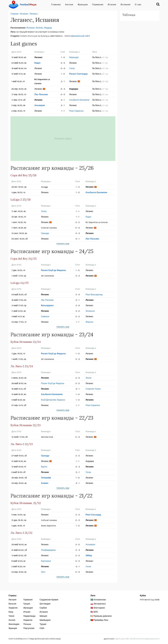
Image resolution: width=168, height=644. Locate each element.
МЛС (96, 612)
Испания (126, 5)
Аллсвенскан (100, 600)
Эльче (88, 378)
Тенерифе (46, 478)
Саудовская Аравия (49, 600)
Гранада (45, 233)
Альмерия (40, 105)
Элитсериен (99, 608)
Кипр (11, 612)
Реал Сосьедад (93, 515)
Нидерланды (29, 616)
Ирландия (28, 608)
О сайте (131, 639)
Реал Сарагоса (76, 111)
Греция (27, 604)
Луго (43, 572)
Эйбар (89, 555)
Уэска (72, 68)
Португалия (29, 628)
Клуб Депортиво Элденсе (53, 400)
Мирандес (74, 57)
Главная (56, 5)
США (42, 628)
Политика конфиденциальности (147, 639)
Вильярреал (47, 305)
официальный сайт (80, 36)
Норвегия (28, 620)
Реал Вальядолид (94, 294)
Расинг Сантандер (78, 74)
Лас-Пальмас (41, 94)
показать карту (63, 139)
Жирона (89, 322)
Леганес (33, 14)
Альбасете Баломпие (79, 100)
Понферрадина (48, 550)
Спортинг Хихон (93, 389)
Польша (27, 624)
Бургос (44, 467)
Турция (43, 624)
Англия (69, 5)
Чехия (11, 616)
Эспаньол (90, 311)
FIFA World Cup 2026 (150, 600)
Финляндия (14, 624)
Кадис (37, 63)
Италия (112, 5)
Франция (83, 5)
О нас (138, 5)
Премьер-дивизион (103, 616)
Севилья (45, 316)
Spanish (124, 639)
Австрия (12, 600)
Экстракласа (100, 604)
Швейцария (45, 620)
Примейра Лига (101, 620)
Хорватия (13, 608)
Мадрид (48, 28)
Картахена (46, 561)
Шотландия (45, 604)
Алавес (45, 483)
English (117, 639)
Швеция (43, 616)
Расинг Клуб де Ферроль (54, 270)
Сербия (43, 608)
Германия (98, 5)
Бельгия (12, 604)
